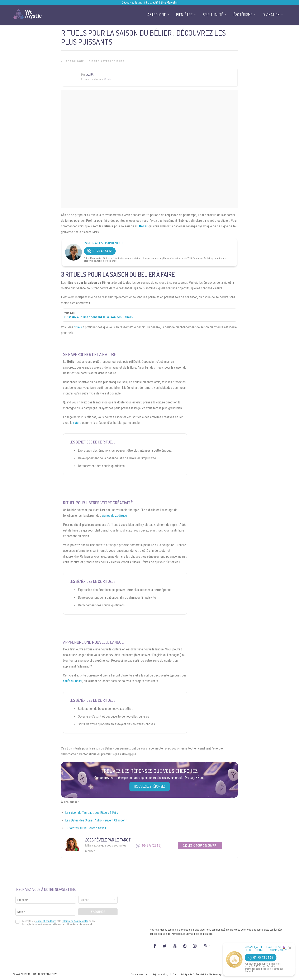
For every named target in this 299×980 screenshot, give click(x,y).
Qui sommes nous (140, 974)
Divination (271, 15)
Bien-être (184, 15)
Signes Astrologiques (107, 61)
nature (77, 423)
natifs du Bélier (73, 681)
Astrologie (75, 61)
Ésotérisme (243, 15)
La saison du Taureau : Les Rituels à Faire (92, 813)
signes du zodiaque (114, 516)
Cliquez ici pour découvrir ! (200, 846)
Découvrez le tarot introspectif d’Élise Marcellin (150, 3)
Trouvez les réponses (150, 786)
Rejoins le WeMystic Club (165, 974)
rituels (78, 327)
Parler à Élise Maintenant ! (104, 243)
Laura (90, 75)
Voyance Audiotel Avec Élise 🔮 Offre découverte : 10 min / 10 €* (266, 949)
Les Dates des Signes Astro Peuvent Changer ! (96, 820)
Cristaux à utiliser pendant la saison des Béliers (99, 317)
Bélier (143, 226)
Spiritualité (213, 15)
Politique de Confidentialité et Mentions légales (203, 974)
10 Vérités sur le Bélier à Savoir (86, 828)
